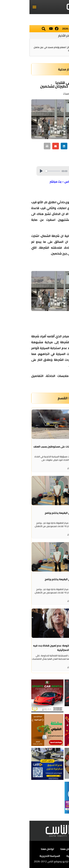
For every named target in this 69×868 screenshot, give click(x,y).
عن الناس (53, 849)
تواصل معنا (18, 849)
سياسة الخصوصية (47, 856)
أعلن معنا (36, 849)
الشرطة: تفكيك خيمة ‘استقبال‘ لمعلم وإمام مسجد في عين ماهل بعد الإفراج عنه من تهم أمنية (35, 49)
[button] (5, 7)
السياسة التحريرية (20, 856)
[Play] (12, 171)
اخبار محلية (36, 69)
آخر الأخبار (35, 36)
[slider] (23, 171)
